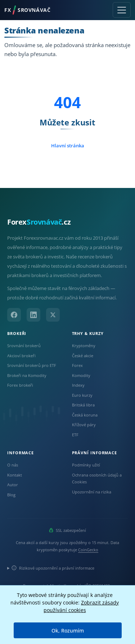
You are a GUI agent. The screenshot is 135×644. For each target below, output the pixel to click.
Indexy (78, 385)
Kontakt (15, 475)
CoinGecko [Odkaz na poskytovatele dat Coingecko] (88, 550)
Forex (77, 365)
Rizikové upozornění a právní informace (53, 568)
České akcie (83, 356)
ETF (75, 435)
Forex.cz (39, 222)
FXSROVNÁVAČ (27, 10)
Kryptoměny (84, 346)
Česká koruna (85, 415)
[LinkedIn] (33, 315)
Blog (11, 495)
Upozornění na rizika (92, 492)
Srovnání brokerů (24, 346)
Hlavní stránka (68, 146)
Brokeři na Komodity (27, 375)
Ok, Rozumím (68, 631)
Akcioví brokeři (21, 356)
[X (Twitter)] (53, 315)
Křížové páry (84, 425)
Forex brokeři (20, 385)
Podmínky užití (86, 465)
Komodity (81, 375)
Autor (13, 485)
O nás (13, 465)
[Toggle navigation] (122, 10)
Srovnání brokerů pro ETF (32, 365)
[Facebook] (14, 315)
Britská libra (83, 405)
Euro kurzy (82, 395)
